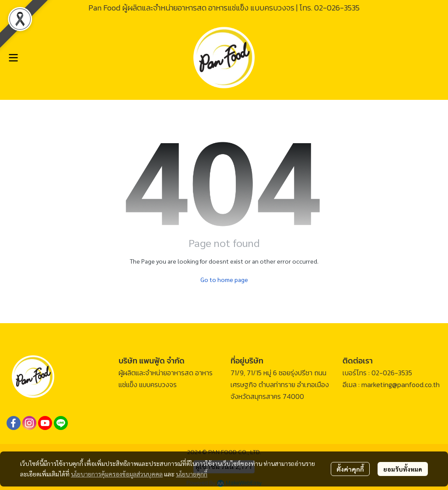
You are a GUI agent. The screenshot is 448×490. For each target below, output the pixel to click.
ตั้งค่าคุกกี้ (350, 469)
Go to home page (224, 279)
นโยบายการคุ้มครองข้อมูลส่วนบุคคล (117, 474)
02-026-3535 (337, 8)
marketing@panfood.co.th (401, 384)
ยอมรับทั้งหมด (403, 469)
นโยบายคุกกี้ (192, 474)
